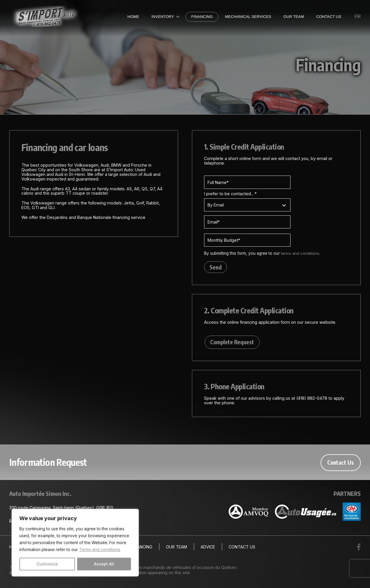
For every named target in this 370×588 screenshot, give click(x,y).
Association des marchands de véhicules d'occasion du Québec (174, 568)
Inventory (163, 17)
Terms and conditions (100, 549)
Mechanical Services (248, 17)
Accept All (104, 564)
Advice (208, 548)
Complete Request (232, 343)
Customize (47, 564)
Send (216, 267)
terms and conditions (300, 253)
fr (358, 17)
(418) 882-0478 (312, 399)
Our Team (294, 17)
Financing (202, 17)
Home (133, 17)
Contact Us (329, 17)
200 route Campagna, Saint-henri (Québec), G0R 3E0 (61, 508)
